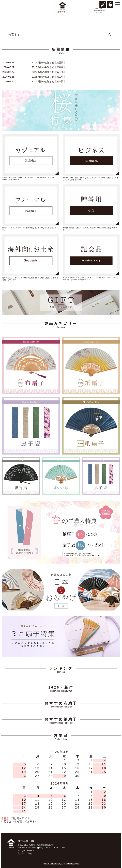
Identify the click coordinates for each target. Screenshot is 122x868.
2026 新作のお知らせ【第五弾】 (49, 63)
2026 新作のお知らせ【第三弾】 (49, 72)
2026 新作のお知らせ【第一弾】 (49, 81)
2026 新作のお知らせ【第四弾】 (49, 67)
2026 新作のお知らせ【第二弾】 (49, 77)
